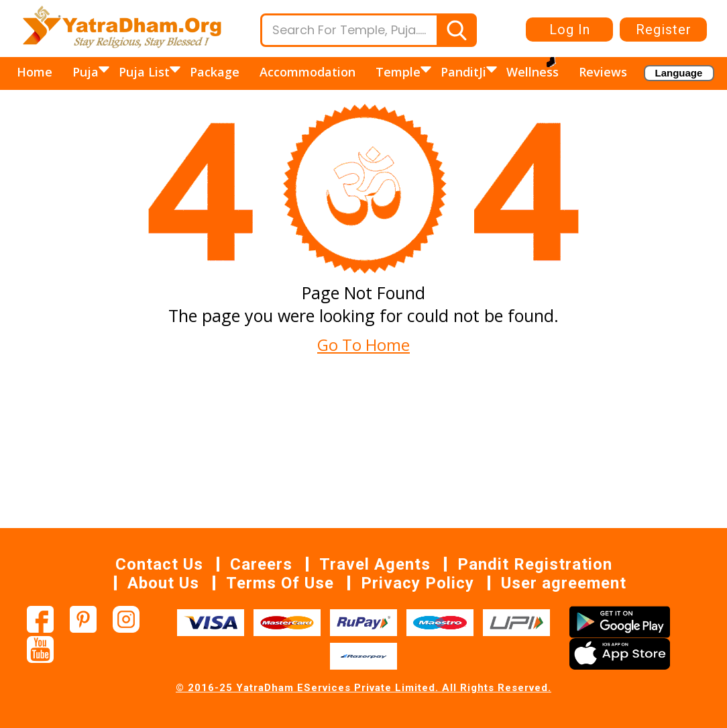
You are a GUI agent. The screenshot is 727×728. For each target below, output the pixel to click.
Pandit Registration (535, 564)
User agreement (564, 583)
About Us (163, 583)
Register (664, 30)
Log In (570, 30)
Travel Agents (375, 564)
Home (35, 72)
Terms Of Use (280, 583)
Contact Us (159, 564)
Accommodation (307, 72)
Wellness (533, 72)
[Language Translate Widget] (679, 73)
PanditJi (465, 72)
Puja (87, 72)
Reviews (603, 72)
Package (215, 72)
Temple (400, 72)
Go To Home (363, 345)
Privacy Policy (417, 583)
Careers (261, 564)
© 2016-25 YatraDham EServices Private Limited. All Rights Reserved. (363, 688)
